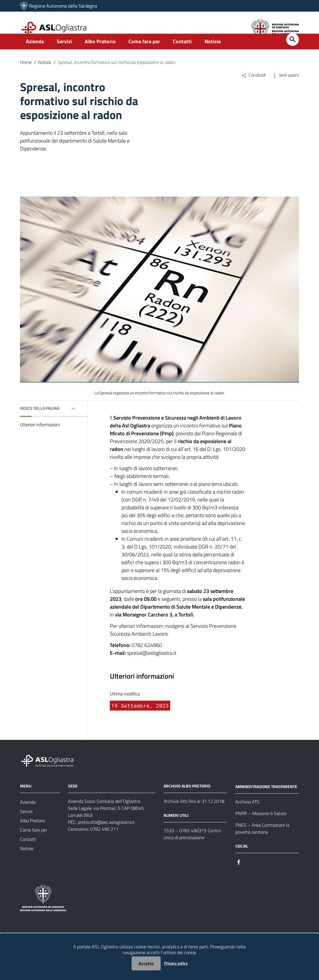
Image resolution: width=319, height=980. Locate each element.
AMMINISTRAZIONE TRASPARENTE (266, 799)
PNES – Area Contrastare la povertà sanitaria (262, 841)
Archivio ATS (247, 814)
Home (26, 75)
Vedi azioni (285, 88)
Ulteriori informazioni (40, 437)
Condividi (253, 88)
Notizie (213, 54)
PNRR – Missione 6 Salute (261, 826)
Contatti (182, 54)
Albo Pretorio (100, 54)
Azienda (35, 54)
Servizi (64, 54)
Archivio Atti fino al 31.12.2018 (194, 814)
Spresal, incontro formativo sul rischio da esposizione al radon (117, 75)
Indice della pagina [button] (40, 421)
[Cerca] (293, 52)
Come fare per (144, 54)
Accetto (146, 963)
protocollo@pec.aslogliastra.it (106, 835)
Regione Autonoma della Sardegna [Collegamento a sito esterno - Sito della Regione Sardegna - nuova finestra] (63, 6)
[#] (239, 874)
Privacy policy (176, 963)
